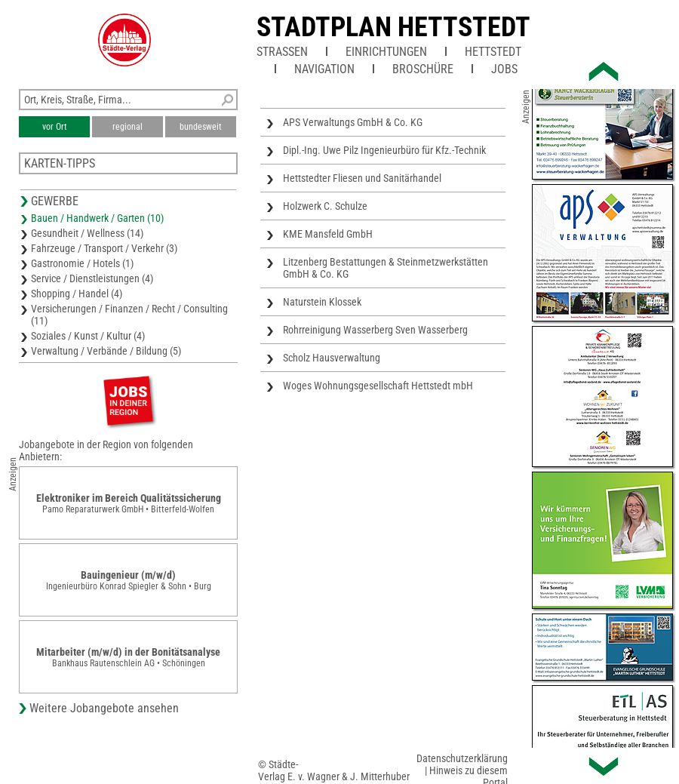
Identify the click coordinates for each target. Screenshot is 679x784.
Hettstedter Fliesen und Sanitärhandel (362, 178)
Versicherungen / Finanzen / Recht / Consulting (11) (129, 315)
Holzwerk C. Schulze (325, 206)
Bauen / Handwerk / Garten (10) (97, 218)
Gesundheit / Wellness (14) (87, 233)
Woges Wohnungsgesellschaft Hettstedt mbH (378, 386)
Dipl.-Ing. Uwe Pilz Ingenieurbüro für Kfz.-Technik (384, 150)
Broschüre (423, 69)
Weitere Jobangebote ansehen (104, 708)
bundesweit (201, 127)
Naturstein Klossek (322, 302)
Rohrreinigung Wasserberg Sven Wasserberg (375, 330)
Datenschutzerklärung (462, 758)
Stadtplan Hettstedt (393, 27)
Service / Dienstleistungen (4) (92, 278)
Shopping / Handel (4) (77, 294)
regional (128, 127)
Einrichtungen (386, 52)
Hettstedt (493, 52)
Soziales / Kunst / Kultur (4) (88, 336)
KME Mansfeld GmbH (328, 234)
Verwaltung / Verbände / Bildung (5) (106, 351)
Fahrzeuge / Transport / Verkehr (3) (104, 248)
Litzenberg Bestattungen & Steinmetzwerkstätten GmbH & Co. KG (386, 268)
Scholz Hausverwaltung (332, 358)
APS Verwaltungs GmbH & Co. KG (353, 122)
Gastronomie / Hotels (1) (82, 263)
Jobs (504, 69)
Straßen (282, 52)
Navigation (324, 69)
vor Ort (55, 127)
